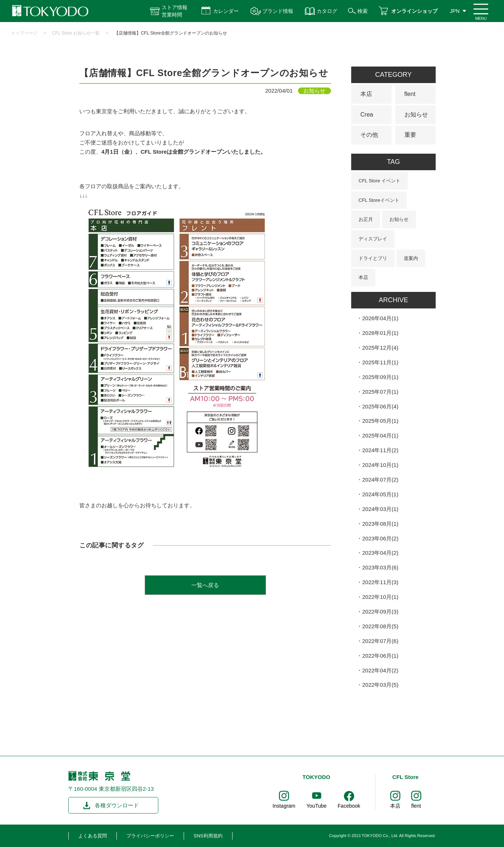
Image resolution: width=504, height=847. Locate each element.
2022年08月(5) (380, 626)
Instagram (284, 806)
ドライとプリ (373, 258)
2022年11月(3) (380, 582)
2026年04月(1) (380, 318)
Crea (367, 115)
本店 (366, 94)
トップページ (24, 33)
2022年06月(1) (380, 656)
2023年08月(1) (380, 524)
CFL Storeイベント (379, 200)
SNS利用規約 (208, 836)
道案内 (411, 258)
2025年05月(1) (380, 421)
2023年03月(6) (380, 567)
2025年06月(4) (380, 406)
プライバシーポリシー (150, 836)
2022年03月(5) (380, 685)
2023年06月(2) (380, 538)
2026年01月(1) (380, 333)
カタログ (327, 11)
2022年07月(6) (380, 641)
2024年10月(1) (380, 465)
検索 (363, 11)
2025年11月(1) (380, 362)
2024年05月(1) (380, 494)
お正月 (366, 219)
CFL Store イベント (379, 181)
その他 (369, 135)
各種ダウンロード (117, 805)
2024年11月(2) (380, 450)
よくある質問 (93, 836)
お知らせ (416, 115)
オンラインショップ (414, 11)
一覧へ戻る (205, 585)
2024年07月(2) (380, 480)
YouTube (316, 806)
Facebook (349, 806)
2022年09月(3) (380, 612)
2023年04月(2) (380, 553)
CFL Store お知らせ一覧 (76, 33)
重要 (410, 135)
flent (410, 94)
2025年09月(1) (380, 377)
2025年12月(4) (380, 348)
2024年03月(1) (380, 509)
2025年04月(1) (380, 435)
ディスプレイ (373, 239)
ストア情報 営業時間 (174, 11)
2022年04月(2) (380, 670)
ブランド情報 (278, 11)
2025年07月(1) (380, 392)
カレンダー (226, 11)
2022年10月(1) (380, 597)
